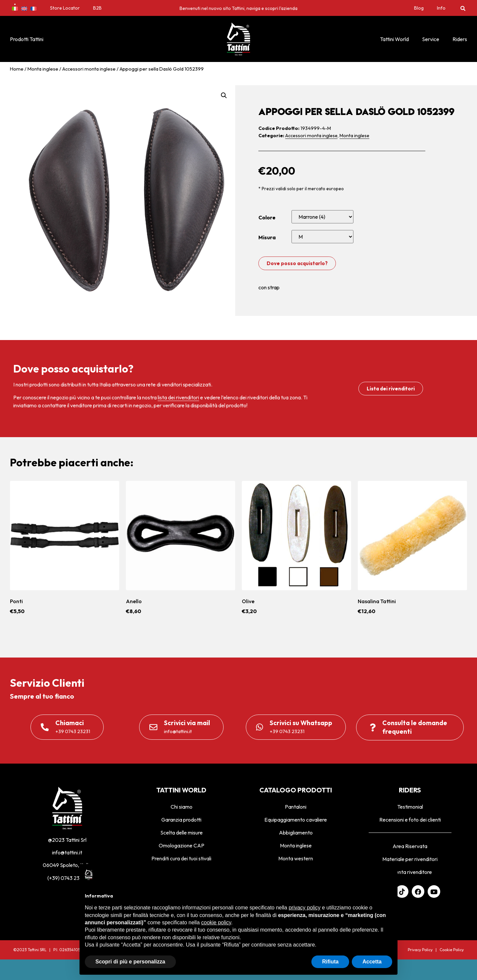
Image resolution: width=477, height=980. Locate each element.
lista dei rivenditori (178, 397)
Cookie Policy (452, 950)
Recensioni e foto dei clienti (410, 820)
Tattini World (394, 39)
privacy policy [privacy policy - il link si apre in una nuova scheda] (304, 908)
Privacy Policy (420, 950)
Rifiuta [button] (330, 962)
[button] (463, 8)
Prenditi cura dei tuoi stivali (181, 858)
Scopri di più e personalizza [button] (130, 962)
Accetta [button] (372, 962)
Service (431, 39)
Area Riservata (410, 846)
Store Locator (65, 8)
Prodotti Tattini (27, 39)
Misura (267, 237)
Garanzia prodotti (181, 820)
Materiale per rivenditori (410, 859)
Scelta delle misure (182, 833)
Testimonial (410, 807)
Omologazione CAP (182, 845)
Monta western (296, 858)
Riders (460, 39)
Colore (267, 217)
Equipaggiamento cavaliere (296, 820)
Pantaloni (296, 807)
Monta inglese (43, 69)
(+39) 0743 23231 (67, 878)
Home (17, 69)
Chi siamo (182, 807)
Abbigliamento (296, 833)
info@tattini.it (67, 852)
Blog (419, 8)
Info (441, 8)
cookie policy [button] (216, 922)
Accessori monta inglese (89, 69)
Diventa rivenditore (410, 872)
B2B (97, 8)
